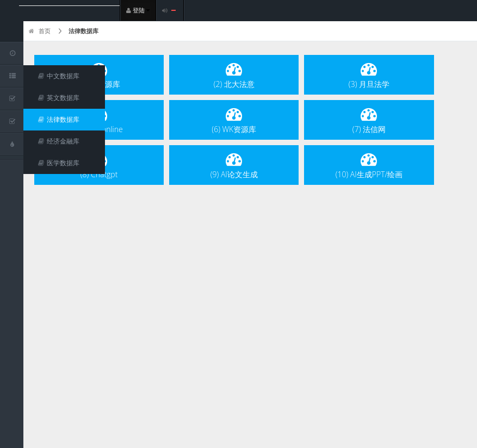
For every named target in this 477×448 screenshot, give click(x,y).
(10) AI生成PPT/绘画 (369, 165)
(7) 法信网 (369, 120)
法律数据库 (83, 31)
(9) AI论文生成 (234, 165)
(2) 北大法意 (234, 75)
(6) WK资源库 (234, 120)
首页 (40, 31)
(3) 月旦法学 (369, 75)
